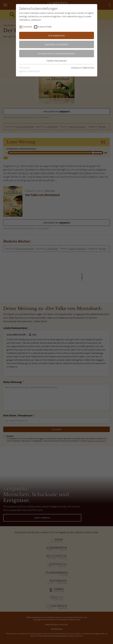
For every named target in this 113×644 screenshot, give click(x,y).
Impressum (76, 68)
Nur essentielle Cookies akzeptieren (56, 53)
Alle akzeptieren (57, 35)
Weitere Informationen (57, 61)
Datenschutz (88, 68)
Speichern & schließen (57, 44)
